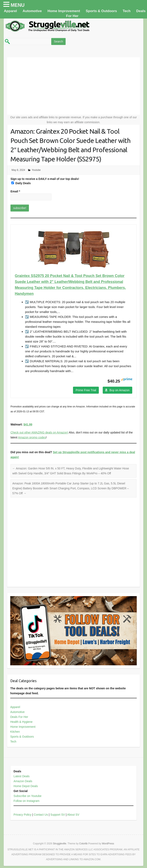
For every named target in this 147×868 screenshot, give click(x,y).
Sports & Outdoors (101, 11)
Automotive (32, 11)
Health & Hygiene (21, 722)
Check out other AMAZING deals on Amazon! (39, 432)
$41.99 (28, 424)
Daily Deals (21, 183)
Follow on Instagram (26, 801)
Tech (126, 11)
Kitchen (15, 732)
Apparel (10, 11)
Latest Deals (22, 776)
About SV (73, 815)
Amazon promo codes (32, 437)
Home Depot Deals (26, 786)
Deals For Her (19, 717)
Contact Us (41, 815)
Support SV (58, 815)
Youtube (36, 170)
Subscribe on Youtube (27, 796)
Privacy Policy (22, 815)
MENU (18, 5)
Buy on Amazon (120, 390)
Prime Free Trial (86, 390)
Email (15, 191)
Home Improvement (64, 11)
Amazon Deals (23, 781)
